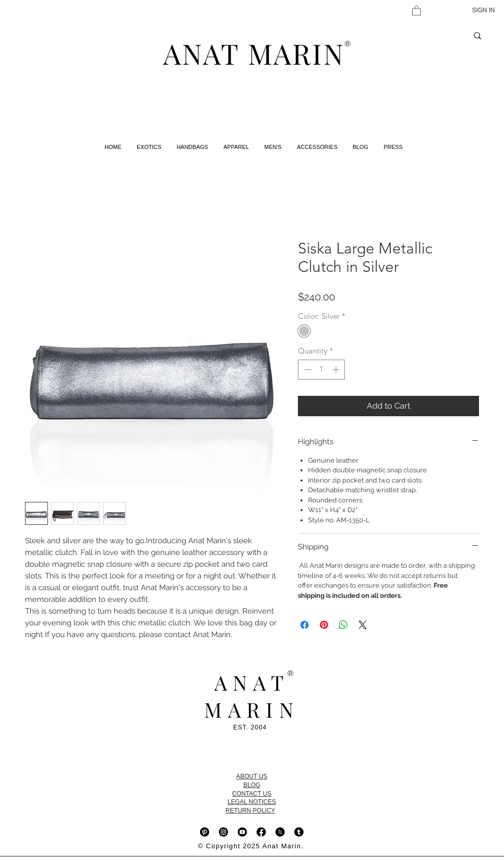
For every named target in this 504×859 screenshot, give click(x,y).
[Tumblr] (299, 832)
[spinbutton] (322, 370)
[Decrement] (306, 370)
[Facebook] (261, 832)
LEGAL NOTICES (252, 802)
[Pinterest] (205, 832)
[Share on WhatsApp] (343, 625)
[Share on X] (363, 625)
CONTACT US (252, 794)
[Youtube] (242, 832)
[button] (417, 10)
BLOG (252, 785)
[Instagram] (223, 832)
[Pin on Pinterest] (324, 625)
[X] (280, 832)
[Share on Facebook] (305, 625)
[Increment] (337, 370)
